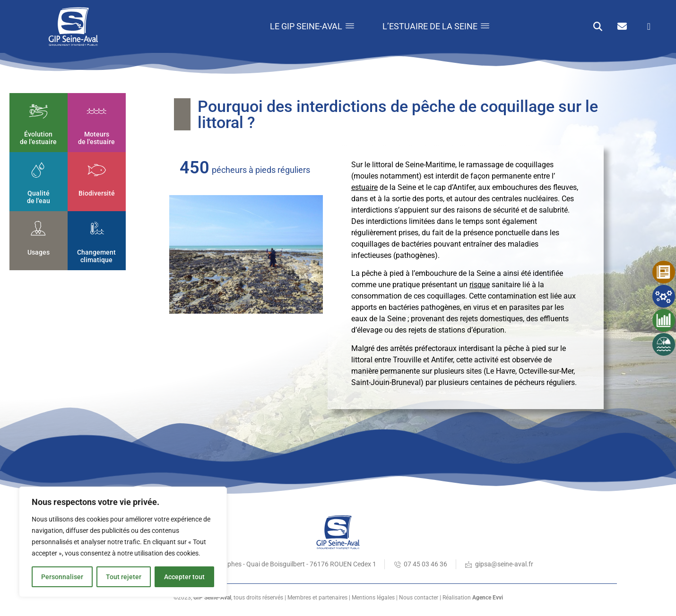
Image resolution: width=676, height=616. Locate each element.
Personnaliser (62, 577)
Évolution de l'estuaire (39, 138)
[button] (598, 27)
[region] (123, 542)
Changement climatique (97, 256)
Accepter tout (184, 577)
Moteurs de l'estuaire (97, 138)
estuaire (364, 187)
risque (480, 285)
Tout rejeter (124, 577)
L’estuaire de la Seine (436, 26)
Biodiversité (97, 193)
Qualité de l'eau (39, 197)
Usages (39, 252)
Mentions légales (373, 598)
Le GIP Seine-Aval (312, 26)
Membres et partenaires (317, 598)
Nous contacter (419, 598)
